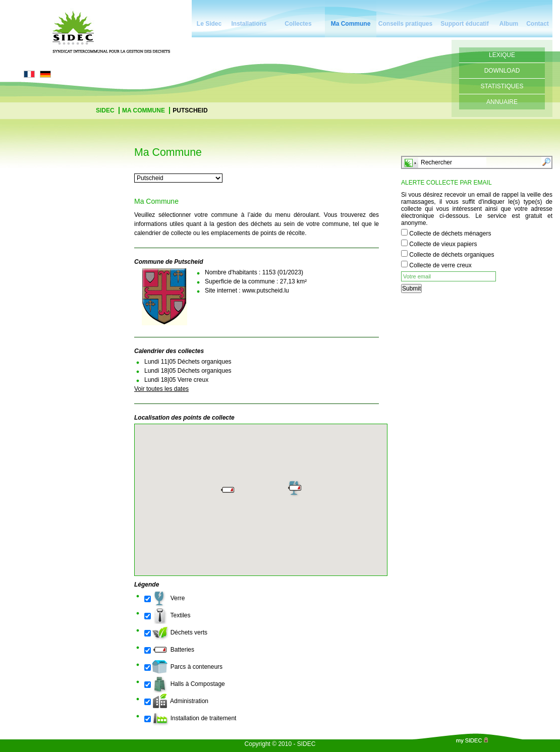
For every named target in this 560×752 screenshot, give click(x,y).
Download (502, 71)
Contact (538, 24)
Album (509, 24)
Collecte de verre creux (440, 265)
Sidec (106, 110)
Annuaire (502, 102)
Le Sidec (209, 24)
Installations (249, 24)
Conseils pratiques (405, 24)
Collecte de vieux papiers (443, 244)
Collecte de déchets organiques (452, 255)
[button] (295, 488)
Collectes (298, 24)
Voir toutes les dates (161, 389)
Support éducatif (464, 24)
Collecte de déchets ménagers (450, 234)
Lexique (502, 55)
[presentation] (478, 320)
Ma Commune (351, 24)
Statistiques (502, 86)
